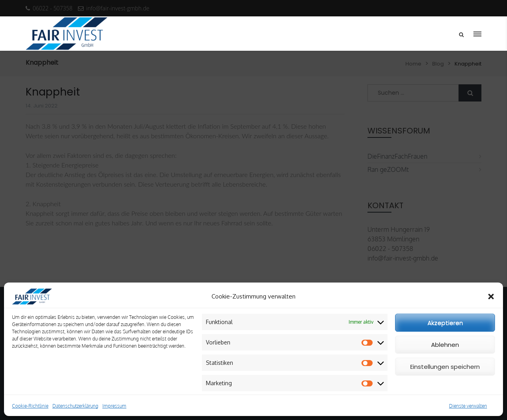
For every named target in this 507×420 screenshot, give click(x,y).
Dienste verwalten (468, 406)
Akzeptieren (445, 323)
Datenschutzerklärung (75, 406)
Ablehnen (445, 345)
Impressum (114, 406)
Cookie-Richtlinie (30, 406)
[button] (491, 297)
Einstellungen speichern (445, 367)
